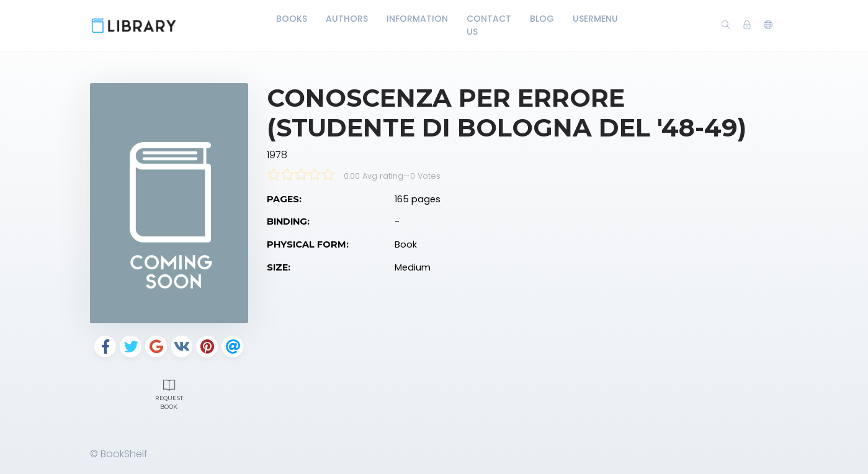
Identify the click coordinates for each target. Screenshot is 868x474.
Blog (542, 19)
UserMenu (595, 19)
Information (417, 19)
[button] (768, 25)
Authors (347, 19)
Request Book (169, 393)
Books (292, 19)
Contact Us (489, 25)
